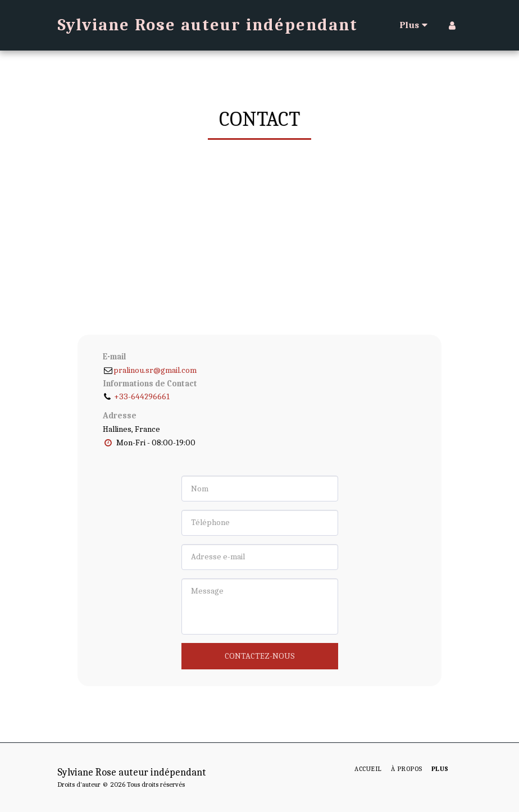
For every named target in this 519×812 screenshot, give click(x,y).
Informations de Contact (150, 384)
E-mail (114, 357)
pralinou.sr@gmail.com (150, 370)
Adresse (120, 416)
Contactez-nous (260, 656)
